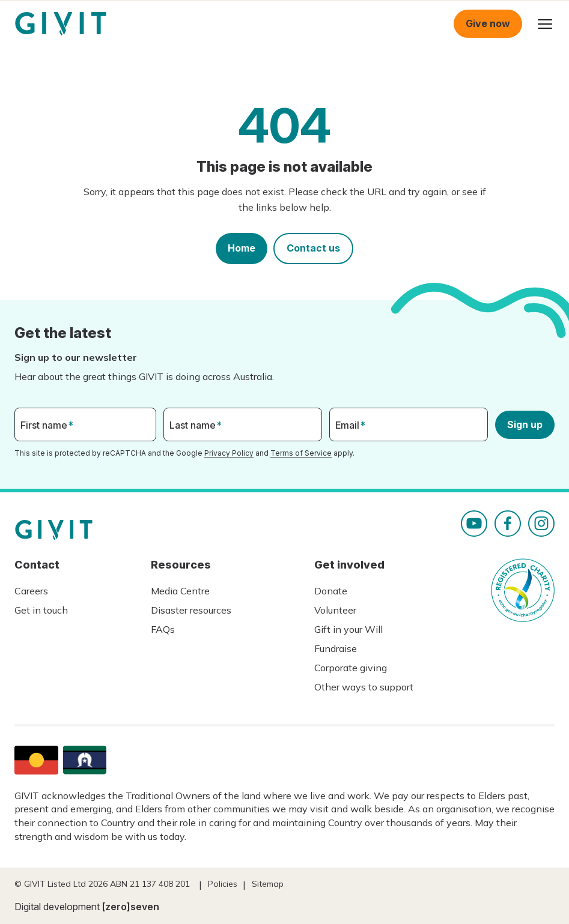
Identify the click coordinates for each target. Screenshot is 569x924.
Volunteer (335, 610)
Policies (223, 884)
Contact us (313, 248)
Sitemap (268, 884)
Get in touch (41, 610)
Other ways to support (364, 687)
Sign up (525, 424)
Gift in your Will (348, 629)
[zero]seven (131, 907)
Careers (31, 591)
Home (242, 248)
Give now (488, 23)
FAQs (163, 629)
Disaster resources (191, 610)
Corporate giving (351, 668)
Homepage (61, 24)
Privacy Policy (229, 453)
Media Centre (180, 591)
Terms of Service (301, 453)
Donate (331, 591)
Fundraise (336, 648)
